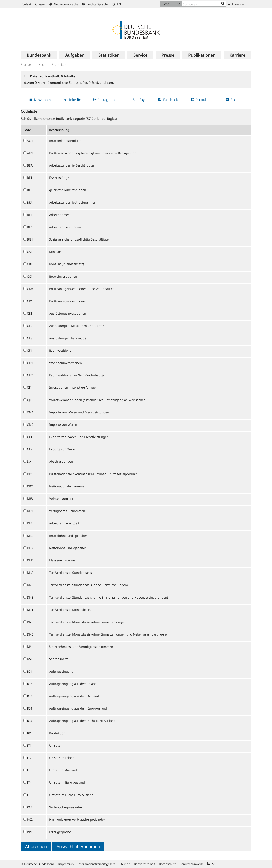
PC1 (30, 807)
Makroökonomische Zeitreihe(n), (62, 83)
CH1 (30, 363)
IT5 (29, 795)
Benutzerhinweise (192, 864)
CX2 (30, 449)
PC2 (30, 819)
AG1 (30, 141)
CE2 (30, 326)
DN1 (30, 610)
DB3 (30, 498)
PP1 (30, 832)
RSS (212, 864)
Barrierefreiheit (144, 864)
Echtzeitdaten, (101, 83)
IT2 (29, 758)
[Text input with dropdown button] (204, 4)
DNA (30, 573)
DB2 (30, 486)
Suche (43, 65)
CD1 (30, 301)
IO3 (30, 696)
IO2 (30, 684)
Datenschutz (167, 864)
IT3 (29, 770)
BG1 (30, 239)
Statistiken (59, 65)
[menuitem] (39, 55)
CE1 (30, 313)
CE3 (30, 338)
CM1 (30, 412)
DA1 (30, 461)
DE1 (30, 523)
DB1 (30, 474)
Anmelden (237, 4)
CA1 (30, 252)
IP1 (29, 733)
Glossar (40, 4)
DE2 (30, 536)
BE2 (30, 190)
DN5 (30, 634)
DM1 (30, 560)
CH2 (30, 375)
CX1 (30, 437)
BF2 (30, 227)
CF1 (30, 350)
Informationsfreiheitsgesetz (96, 864)
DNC (30, 585)
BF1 (30, 215)
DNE (30, 597)
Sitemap (124, 864)
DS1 (30, 659)
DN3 (30, 622)
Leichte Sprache (96, 4)
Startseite (28, 65)
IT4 (29, 782)
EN (117, 4)
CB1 (30, 264)
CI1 (29, 387)
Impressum (66, 864)
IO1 (30, 671)
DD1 (30, 511)
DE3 (30, 548)
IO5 (30, 721)
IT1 (29, 745)
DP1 (30, 647)
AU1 (30, 153)
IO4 (30, 708)
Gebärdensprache (64, 4)
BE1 (30, 178)
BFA (30, 202)
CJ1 (29, 400)
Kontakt (26, 4)
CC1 (30, 276)
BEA (30, 165)
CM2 (30, 424)
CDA (30, 289)
